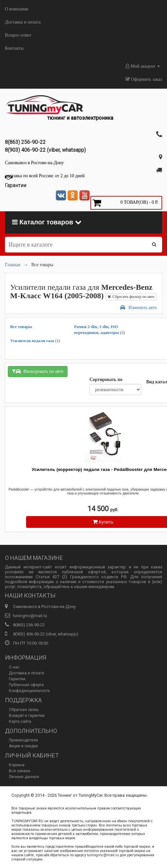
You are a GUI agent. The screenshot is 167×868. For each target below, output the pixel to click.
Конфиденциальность (29, 691)
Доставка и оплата (23, 22)
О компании (16, 9)
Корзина (17, 765)
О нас (14, 667)
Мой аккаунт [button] (143, 66)
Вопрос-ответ (18, 35)
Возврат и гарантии (27, 716)
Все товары (21, 327)
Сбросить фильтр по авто (131, 297)
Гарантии (17, 679)
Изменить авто (138, 308)
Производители (23, 740)
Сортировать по (106, 380)
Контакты (14, 48)
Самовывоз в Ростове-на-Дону (34, 163)
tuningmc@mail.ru (30, 616)
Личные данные (24, 777)
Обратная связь (24, 710)
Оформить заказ (144, 79)
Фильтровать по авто (38, 371)
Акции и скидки (23, 746)
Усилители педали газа (35, 341)
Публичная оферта (26, 685)
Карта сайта (20, 721)
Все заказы (20, 771)
